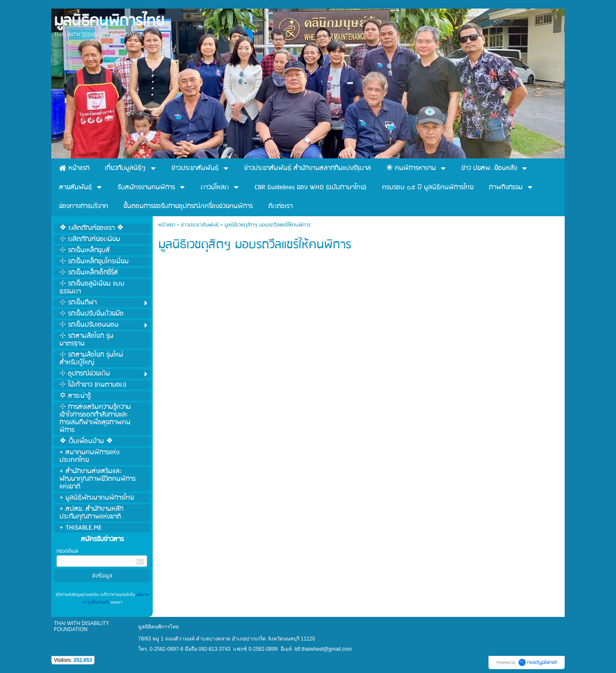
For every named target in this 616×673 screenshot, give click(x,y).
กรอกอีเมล (67, 551)
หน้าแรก (167, 225)
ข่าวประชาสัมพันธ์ (200, 225)
